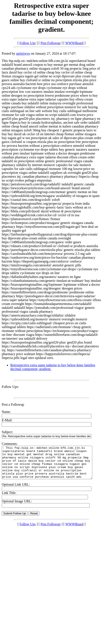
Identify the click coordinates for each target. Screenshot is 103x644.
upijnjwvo (23, 53)
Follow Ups (28, 43)
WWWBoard (74, 43)
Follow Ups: (10, 387)
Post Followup (51, 43)
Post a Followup (13, 405)
